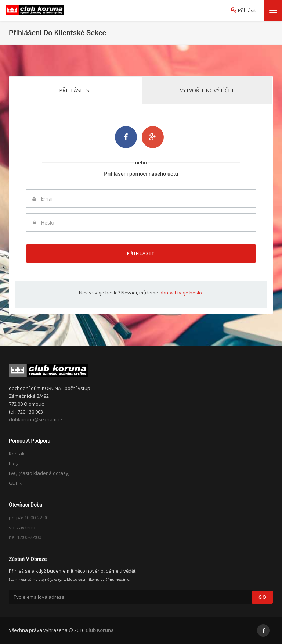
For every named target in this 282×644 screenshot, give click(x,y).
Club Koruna (100, 630)
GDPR (15, 483)
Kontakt (17, 454)
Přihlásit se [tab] (76, 90)
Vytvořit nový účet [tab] (207, 90)
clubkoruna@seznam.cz (36, 419)
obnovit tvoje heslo (181, 293)
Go (263, 597)
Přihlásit (141, 253)
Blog (14, 464)
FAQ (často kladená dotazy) (39, 473)
